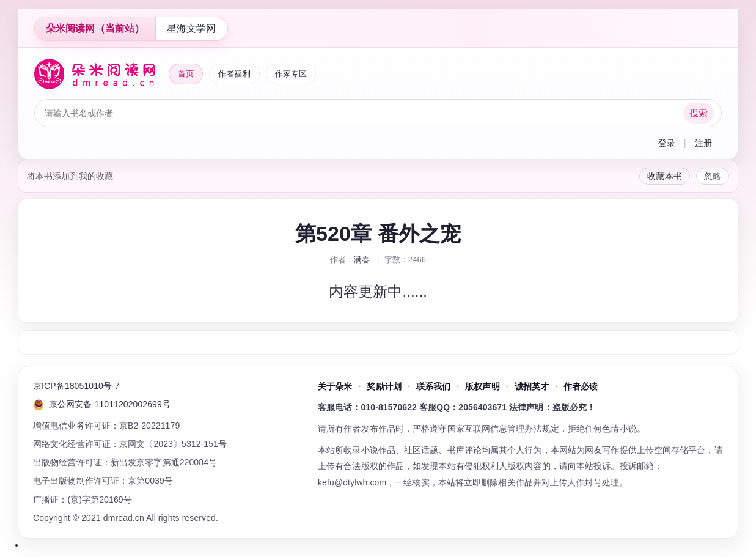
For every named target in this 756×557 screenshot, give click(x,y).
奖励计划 (384, 386)
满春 (362, 260)
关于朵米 (335, 386)
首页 (186, 74)
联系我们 (433, 386)
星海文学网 (192, 28)
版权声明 (482, 386)
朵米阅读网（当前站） (95, 28)
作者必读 (581, 386)
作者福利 (234, 74)
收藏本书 (664, 176)
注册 (703, 143)
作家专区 (291, 74)
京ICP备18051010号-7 (76, 386)
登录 (667, 143)
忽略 (713, 176)
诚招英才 (532, 386)
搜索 (699, 113)
